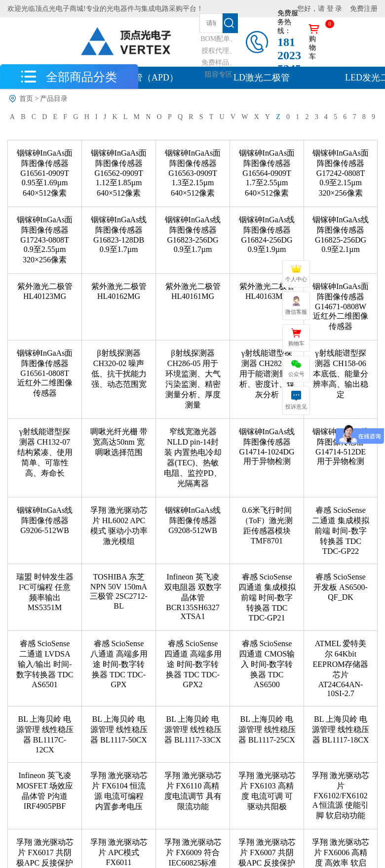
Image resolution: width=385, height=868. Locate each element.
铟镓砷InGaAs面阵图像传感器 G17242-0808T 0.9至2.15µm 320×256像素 (341, 173)
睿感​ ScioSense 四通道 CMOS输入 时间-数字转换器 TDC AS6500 (267, 664)
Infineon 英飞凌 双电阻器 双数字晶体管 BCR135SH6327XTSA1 (193, 597)
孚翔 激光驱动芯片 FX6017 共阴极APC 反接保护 (45, 852)
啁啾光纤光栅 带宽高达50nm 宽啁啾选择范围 (119, 442)
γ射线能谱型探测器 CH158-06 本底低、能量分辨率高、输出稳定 (341, 374)
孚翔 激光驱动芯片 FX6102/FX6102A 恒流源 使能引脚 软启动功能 (341, 795)
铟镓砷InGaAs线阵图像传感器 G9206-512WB (45, 520)
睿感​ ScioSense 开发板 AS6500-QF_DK (341, 587)
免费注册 (364, 9)
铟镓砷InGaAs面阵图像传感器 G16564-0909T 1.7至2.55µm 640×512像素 (267, 173)
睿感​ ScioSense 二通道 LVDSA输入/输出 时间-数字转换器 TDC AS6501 (45, 664)
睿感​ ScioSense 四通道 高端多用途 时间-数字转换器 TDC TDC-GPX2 (193, 664)
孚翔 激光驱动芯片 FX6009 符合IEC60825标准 (193, 852)
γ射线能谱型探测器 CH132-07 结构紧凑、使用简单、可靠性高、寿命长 (45, 452)
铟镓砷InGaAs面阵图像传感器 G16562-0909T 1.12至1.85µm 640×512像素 (119, 173)
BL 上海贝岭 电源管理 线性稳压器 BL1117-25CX (267, 729)
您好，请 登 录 (320, 9)
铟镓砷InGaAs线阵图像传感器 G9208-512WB (193, 520)
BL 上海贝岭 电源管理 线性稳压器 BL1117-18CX (341, 729)
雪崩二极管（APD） (138, 78)
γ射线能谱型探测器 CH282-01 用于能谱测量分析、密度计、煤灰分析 (267, 374)
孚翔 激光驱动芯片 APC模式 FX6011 (119, 852)
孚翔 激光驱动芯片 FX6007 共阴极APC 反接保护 (267, 852)
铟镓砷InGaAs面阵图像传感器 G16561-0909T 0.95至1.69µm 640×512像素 (45, 173)
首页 (26, 99)
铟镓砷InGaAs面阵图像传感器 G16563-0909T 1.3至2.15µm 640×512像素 (193, 173)
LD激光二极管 (262, 78)
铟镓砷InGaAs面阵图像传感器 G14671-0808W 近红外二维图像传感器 (341, 306)
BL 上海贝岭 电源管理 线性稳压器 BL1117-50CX (119, 729)
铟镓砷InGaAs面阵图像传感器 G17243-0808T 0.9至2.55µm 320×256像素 (45, 240)
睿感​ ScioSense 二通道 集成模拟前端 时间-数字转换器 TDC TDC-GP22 (341, 531)
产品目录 (54, 99)
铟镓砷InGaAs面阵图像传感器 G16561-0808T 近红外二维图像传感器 (45, 373)
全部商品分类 (81, 77)
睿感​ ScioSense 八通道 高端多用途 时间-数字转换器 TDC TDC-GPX (119, 664)
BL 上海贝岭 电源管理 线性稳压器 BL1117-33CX (193, 729)
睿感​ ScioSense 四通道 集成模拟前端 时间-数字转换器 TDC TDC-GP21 (267, 597)
